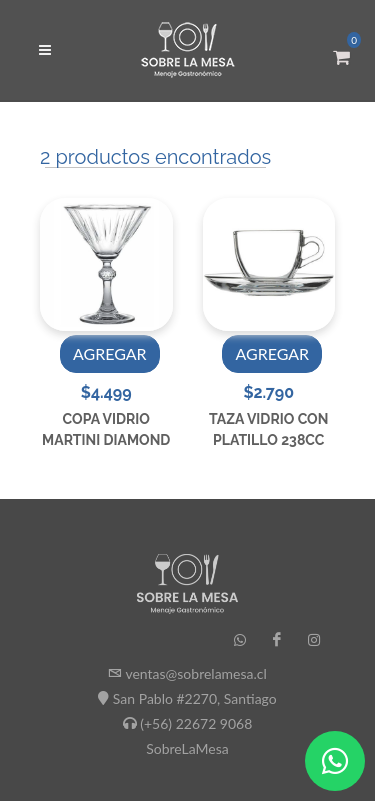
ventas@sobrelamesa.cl (195, 673)
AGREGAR (110, 353)
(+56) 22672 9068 (196, 723)
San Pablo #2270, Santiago (195, 698)
